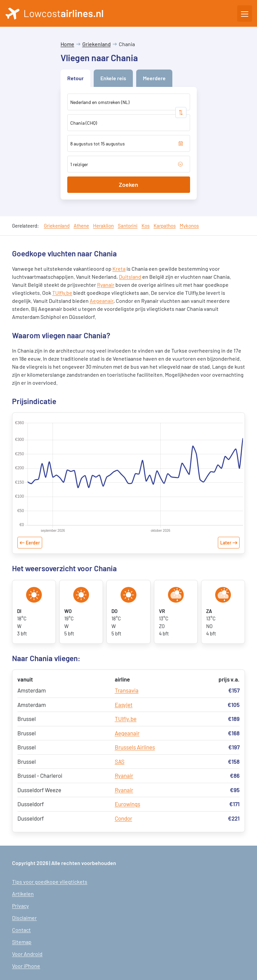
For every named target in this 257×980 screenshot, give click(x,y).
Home (67, 44)
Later (226, 543)
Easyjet (124, 705)
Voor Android (27, 954)
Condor (123, 818)
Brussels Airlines (135, 747)
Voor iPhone (26, 966)
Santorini (128, 226)
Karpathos (165, 226)
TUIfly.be (62, 293)
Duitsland (130, 277)
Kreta (119, 269)
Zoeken (128, 185)
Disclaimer (24, 918)
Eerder (33, 543)
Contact (21, 930)
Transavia (127, 690)
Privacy (20, 906)
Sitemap (22, 942)
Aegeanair (102, 301)
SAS (120, 761)
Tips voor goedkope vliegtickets (50, 882)
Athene (81, 226)
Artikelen (23, 894)
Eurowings (127, 804)
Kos (146, 226)
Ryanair (106, 285)
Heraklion (103, 226)
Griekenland (97, 44)
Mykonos (189, 226)
